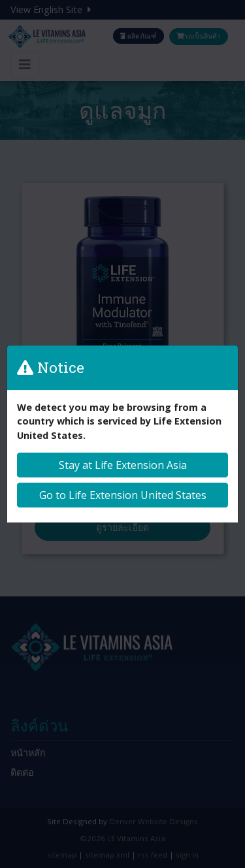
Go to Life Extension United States (123, 495)
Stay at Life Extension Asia (123, 465)
